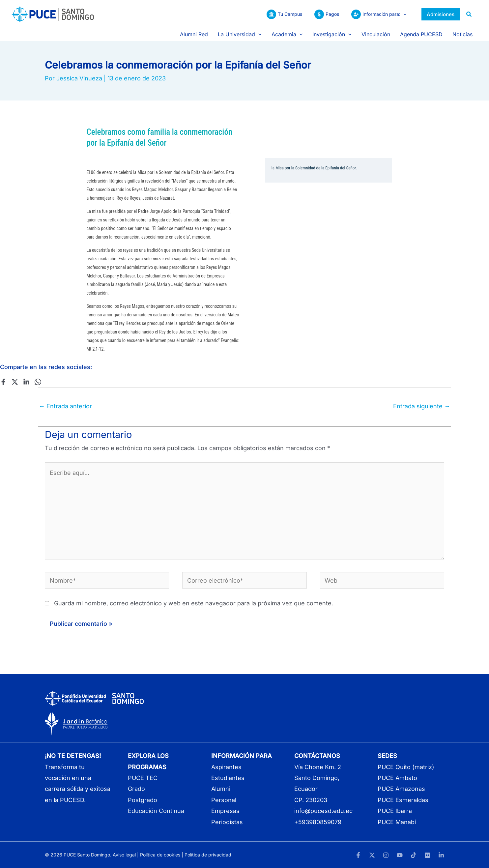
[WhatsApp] (38, 382)
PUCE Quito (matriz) (406, 767)
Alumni (221, 789)
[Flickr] (427, 855)
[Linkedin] (26, 382)
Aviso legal (124, 855)
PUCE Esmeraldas (403, 800)
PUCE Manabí (397, 822)
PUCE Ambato (397, 778)
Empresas (225, 811)
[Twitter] (15, 382)
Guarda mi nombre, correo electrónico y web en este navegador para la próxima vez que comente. (194, 603)
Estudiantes (228, 778)
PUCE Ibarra (395, 811)
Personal (224, 800)
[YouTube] (400, 855)
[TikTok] (414, 855)
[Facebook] (3, 382)
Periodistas (227, 822)
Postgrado (143, 800)
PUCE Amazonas (401, 789)
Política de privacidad (208, 855)
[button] (403, 14)
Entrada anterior (65, 406)
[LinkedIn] (441, 855)
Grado (136, 789)
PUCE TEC (143, 778)
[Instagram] (386, 855)
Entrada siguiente (422, 406)
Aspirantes (226, 767)
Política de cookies (160, 855)
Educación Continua (156, 811)
